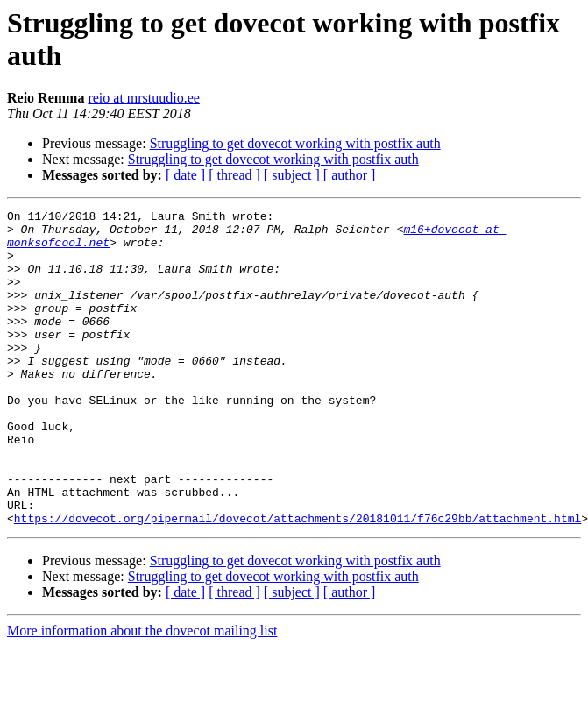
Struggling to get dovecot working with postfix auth (295, 143)
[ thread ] (234, 175)
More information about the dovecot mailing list (142, 694)
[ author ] (350, 175)
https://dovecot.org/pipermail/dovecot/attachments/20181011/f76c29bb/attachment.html (298, 581)
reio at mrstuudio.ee (144, 98)
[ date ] (185, 175)
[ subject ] (292, 175)
